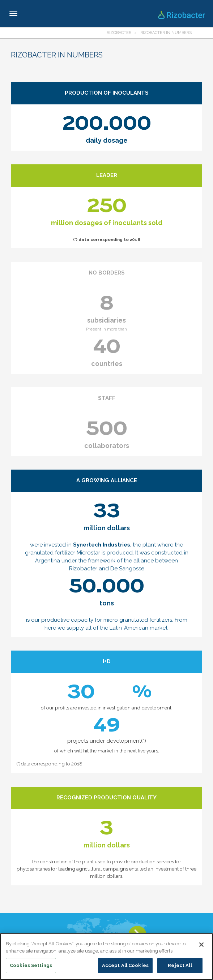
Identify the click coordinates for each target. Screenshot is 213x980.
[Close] (201, 945)
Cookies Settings (31, 965)
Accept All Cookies (125, 965)
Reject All (180, 965)
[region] (107, 957)
